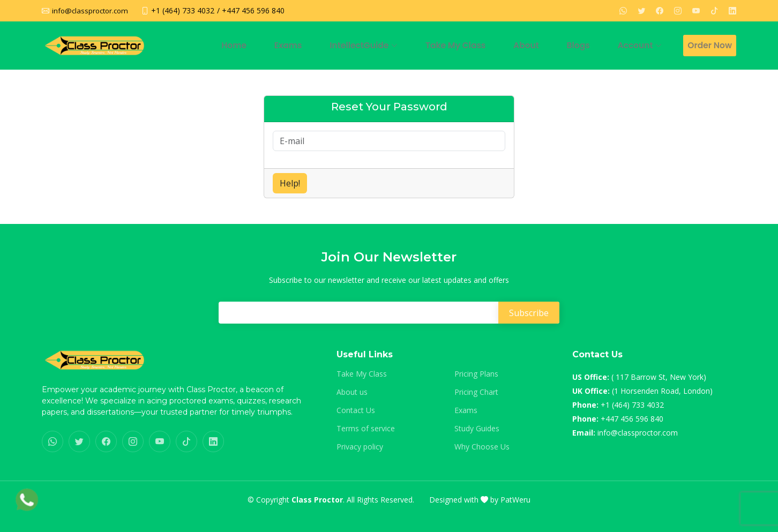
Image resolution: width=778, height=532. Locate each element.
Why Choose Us (482, 447)
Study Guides (477, 429)
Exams (332, 45)
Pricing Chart (476, 392)
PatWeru (515, 500)
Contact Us (356, 410)
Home (286, 45)
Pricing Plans (476, 374)
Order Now (709, 45)
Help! (290, 183)
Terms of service (366, 429)
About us (352, 392)
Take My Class (483, 45)
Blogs (590, 45)
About (546, 45)
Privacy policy (360, 447)
